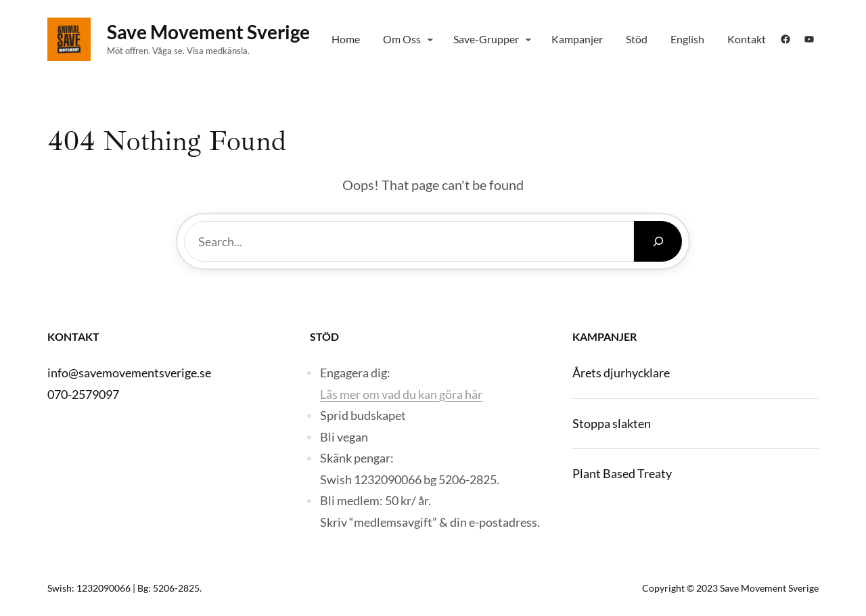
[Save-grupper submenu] (528, 39)
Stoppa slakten (612, 423)
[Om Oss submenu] (430, 39)
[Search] (658, 241)
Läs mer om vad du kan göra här (401, 394)
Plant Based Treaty (622, 473)
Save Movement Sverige (208, 32)
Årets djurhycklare (621, 373)
